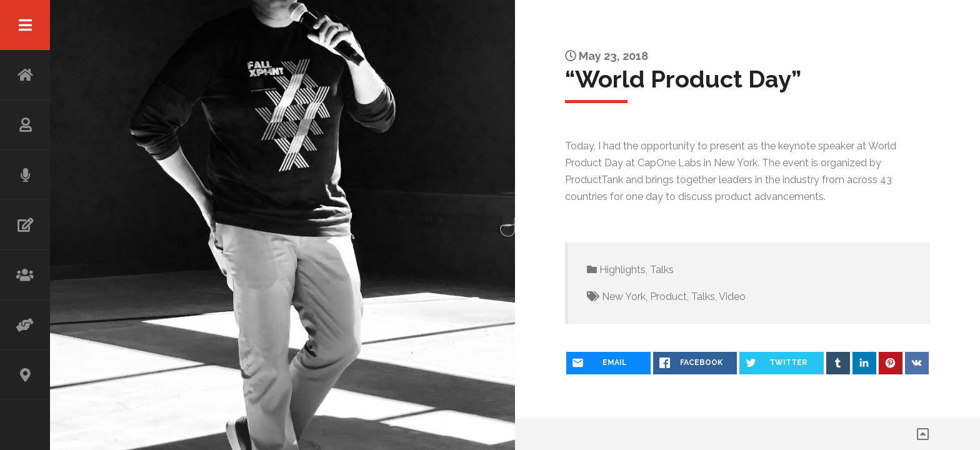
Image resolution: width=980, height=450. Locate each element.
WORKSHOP (25, 275)
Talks (662, 270)
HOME (25, 75)
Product (668, 297)
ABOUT (25, 125)
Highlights (622, 270)
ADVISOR (25, 325)
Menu (25, 25)
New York (624, 297)
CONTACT (25, 375)
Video (732, 297)
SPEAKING (25, 175)
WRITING (25, 225)
